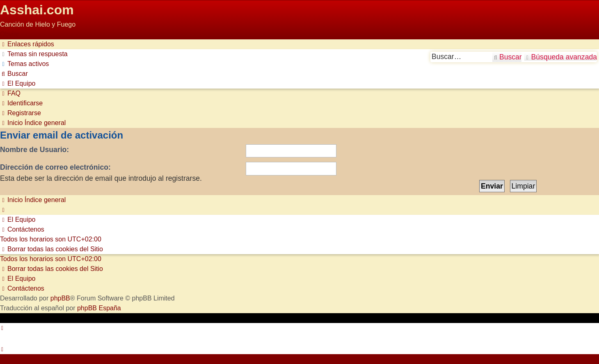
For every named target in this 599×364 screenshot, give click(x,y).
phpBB (60, 298)
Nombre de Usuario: (34, 150)
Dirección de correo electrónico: (55, 167)
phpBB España (99, 308)
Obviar (10, 34)
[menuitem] (34, 54)
